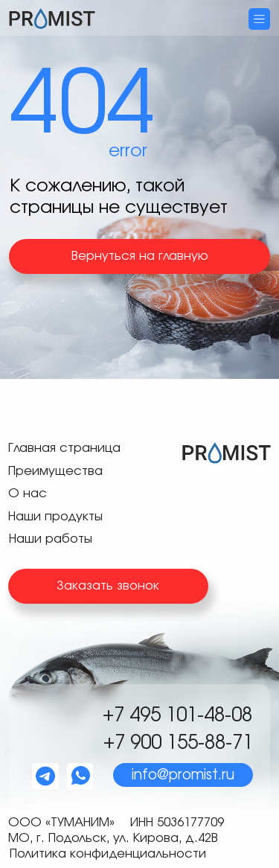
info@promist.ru (183, 775)
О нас (28, 494)
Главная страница (64, 448)
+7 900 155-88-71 (178, 743)
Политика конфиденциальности (108, 854)
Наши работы (51, 539)
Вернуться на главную (140, 256)
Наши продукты (55, 517)
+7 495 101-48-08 (177, 715)
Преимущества (55, 471)
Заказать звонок (108, 586)
